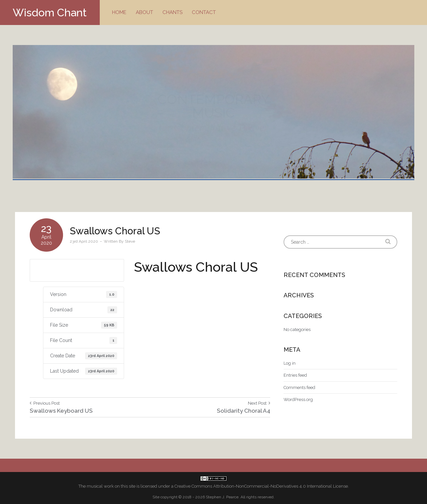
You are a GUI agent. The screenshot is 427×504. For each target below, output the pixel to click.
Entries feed (295, 375)
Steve (130, 241)
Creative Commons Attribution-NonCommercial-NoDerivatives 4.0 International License (261, 486)
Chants (172, 12)
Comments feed (299, 387)
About (144, 12)
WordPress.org (298, 399)
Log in (290, 363)
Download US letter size (77, 270)
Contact (204, 12)
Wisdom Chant (50, 12)
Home (119, 12)
